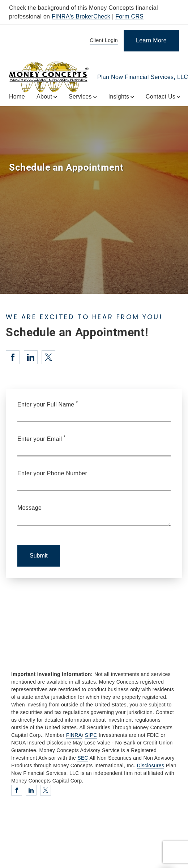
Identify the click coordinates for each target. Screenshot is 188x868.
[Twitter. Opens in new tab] (48, 357)
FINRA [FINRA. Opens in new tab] (74, 735)
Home (17, 97)
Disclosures (150, 765)
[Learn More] (151, 41)
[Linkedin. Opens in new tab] (31, 357)
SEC (83, 758)
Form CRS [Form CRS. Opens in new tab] (129, 16)
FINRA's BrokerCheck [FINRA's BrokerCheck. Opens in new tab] (81, 16)
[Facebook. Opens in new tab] (13, 357)
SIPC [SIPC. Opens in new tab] (91, 735)
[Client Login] (102, 41)
